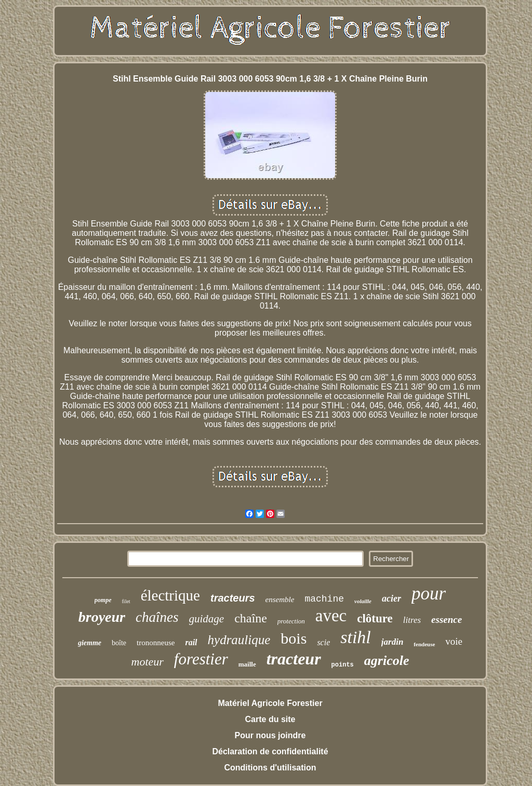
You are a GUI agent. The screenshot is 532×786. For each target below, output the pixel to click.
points (343, 665)
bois (294, 638)
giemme (90, 643)
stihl (356, 637)
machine (324, 599)
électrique (170, 595)
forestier (201, 659)
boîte (119, 643)
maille (247, 664)
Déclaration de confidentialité (270, 751)
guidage (207, 619)
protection (291, 621)
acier (391, 598)
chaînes (157, 617)
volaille (363, 601)
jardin (393, 642)
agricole (387, 661)
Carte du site (270, 719)
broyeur (102, 617)
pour (429, 594)
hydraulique (239, 640)
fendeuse (424, 644)
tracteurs (233, 598)
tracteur (294, 659)
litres (412, 620)
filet (126, 601)
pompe (103, 600)
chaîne (251, 618)
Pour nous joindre (270, 735)
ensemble (280, 600)
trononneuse (156, 643)
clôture (375, 618)
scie (323, 642)
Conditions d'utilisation (270, 768)
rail (191, 642)
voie (454, 641)
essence (447, 620)
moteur (148, 662)
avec (331, 616)
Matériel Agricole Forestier (270, 703)
